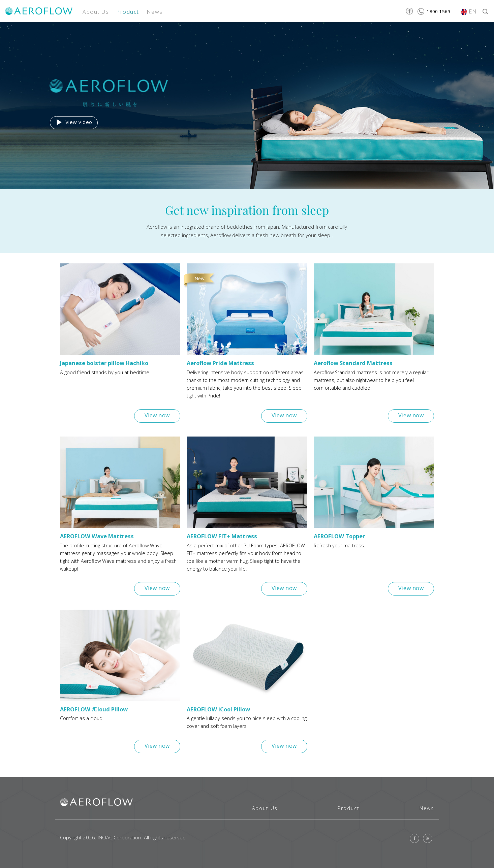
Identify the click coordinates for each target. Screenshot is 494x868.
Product (128, 12)
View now (157, 415)
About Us (96, 12)
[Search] (485, 11)
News (155, 12)
